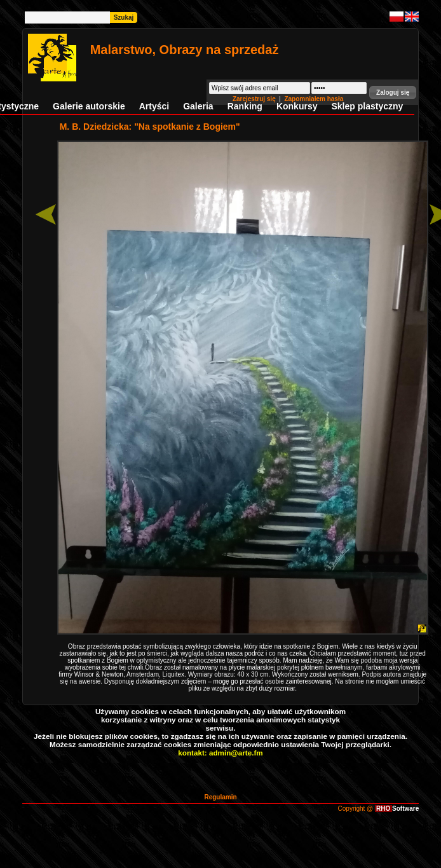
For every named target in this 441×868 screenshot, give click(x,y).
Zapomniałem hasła (314, 99)
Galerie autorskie (89, 106)
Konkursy (297, 106)
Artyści (154, 106)
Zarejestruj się (255, 99)
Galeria (198, 106)
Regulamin (220, 797)
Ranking (245, 106)
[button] (393, 93)
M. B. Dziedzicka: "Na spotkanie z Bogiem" (150, 127)
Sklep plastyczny (367, 106)
